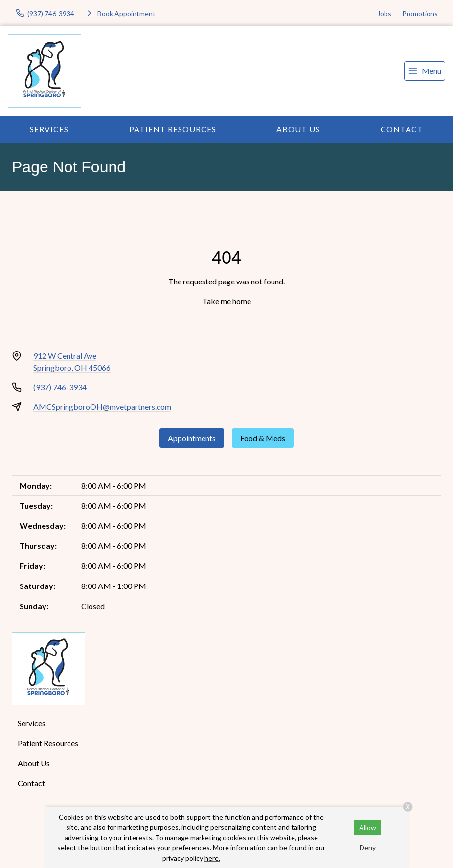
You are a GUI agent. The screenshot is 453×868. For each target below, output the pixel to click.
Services (49, 129)
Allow (368, 828)
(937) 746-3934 (60, 387)
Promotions (420, 13)
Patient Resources (173, 129)
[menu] (425, 71)
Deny (368, 848)
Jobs (384, 13)
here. (212, 858)
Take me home (227, 301)
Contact (402, 129)
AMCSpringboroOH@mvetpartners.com (102, 407)
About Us (298, 129)
